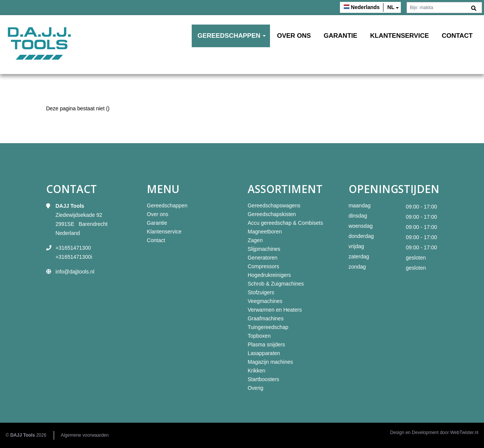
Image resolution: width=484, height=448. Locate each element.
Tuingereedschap (268, 327)
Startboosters (263, 379)
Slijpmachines (264, 249)
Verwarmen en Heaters (275, 310)
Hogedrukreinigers (269, 275)
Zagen (255, 240)
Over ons (294, 36)
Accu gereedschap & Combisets (285, 223)
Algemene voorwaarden (85, 435)
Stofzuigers (261, 292)
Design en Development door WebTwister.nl (434, 433)
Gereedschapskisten (272, 214)
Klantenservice (400, 36)
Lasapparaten (264, 353)
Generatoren (263, 258)
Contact (457, 36)
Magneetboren (265, 232)
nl (391, 7)
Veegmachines (265, 301)
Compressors (263, 266)
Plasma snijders (266, 344)
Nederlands (365, 7)
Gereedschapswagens (274, 205)
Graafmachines (266, 318)
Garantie (341, 36)
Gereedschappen (229, 36)
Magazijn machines (270, 362)
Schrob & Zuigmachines (276, 284)
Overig (255, 388)
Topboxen (259, 336)
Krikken (257, 371)
